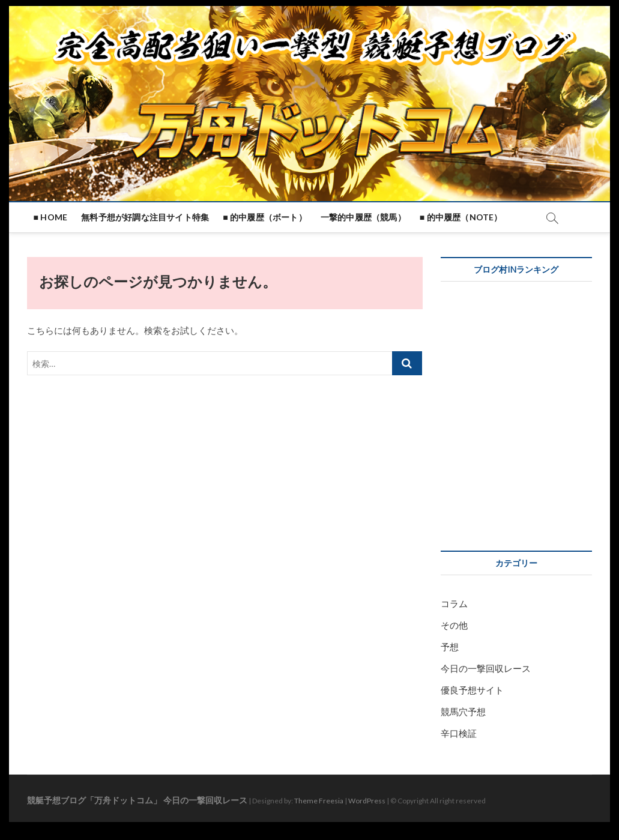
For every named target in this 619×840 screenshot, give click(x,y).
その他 (454, 625)
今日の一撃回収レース (486, 668)
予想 (450, 647)
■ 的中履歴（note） (461, 217)
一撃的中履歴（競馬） (363, 217)
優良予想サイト (472, 690)
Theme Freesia (319, 801)
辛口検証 (459, 733)
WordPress (367, 801)
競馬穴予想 (463, 712)
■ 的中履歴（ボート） (265, 217)
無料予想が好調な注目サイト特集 (145, 217)
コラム (454, 603)
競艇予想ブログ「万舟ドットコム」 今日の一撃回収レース (137, 800)
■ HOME (50, 217)
